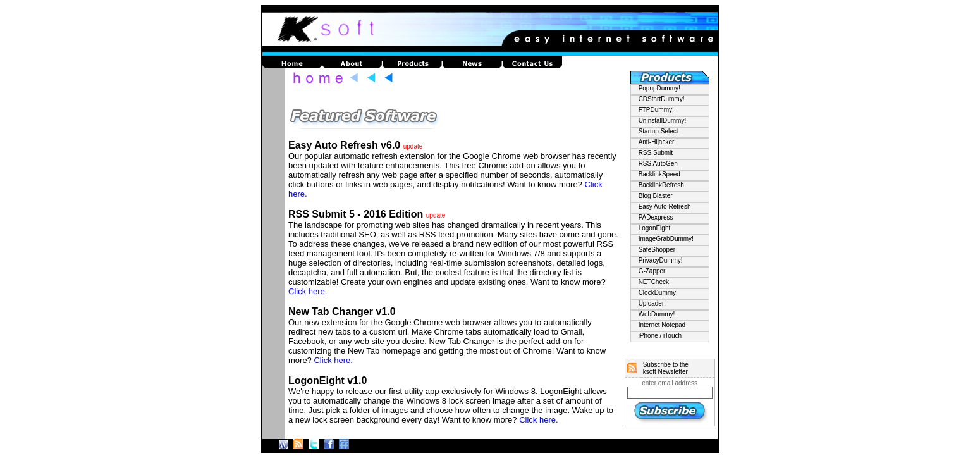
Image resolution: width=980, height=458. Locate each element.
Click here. (308, 291)
